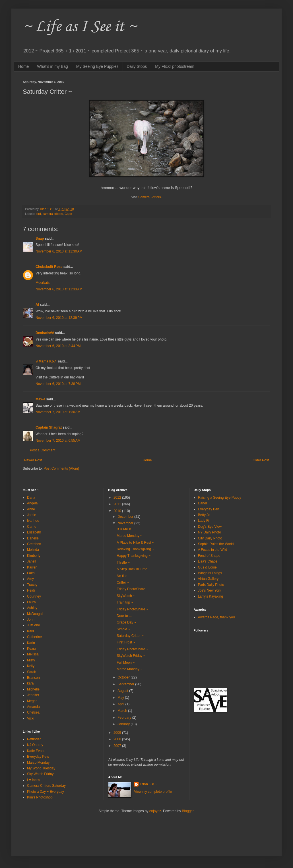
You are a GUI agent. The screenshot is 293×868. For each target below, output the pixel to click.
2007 (118, 746)
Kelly (31, 666)
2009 (118, 733)
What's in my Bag (52, 66)
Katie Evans (36, 751)
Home (23, 66)
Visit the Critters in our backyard (60, 377)
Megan (32, 701)
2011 (118, 504)
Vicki (31, 718)
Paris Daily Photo (211, 585)
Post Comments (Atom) (61, 468)
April (121, 704)
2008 (118, 739)
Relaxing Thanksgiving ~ (135, 549)
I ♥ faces (34, 780)
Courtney (34, 596)
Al (37, 305)
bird (38, 214)
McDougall (35, 614)
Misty (31, 660)
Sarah (32, 672)
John (31, 620)
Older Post (261, 460)
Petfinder (34, 739)
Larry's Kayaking (211, 596)
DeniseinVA (45, 333)
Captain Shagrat (49, 427)
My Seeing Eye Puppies (97, 66)
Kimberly (34, 556)
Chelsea (33, 712)
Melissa (33, 654)
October (124, 677)
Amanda (33, 707)
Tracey (32, 585)
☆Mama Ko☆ (46, 361)
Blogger (188, 811)
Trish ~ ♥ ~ (148, 784)
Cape (68, 214)
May (121, 698)
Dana (31, 498)
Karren (32, 567)
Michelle (33, 689)
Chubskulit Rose (49, 267)
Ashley (32, 608)
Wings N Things (210, 573)
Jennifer (33, 695)
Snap (40, 239)
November (126, 523)
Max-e (40, 399)
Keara (32, 649)
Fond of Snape (209, 556)
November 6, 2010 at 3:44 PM (58, 346)
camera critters (53, 214)
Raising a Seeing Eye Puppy (220, 498)
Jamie (32, 515)
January (124, 724)
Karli (30, 631)
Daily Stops (137, 66)
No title (122, 576)
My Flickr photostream (175, 66)
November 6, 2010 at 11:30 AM (59, 251)
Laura (31, 602)
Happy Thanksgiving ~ (134, 556)
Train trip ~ (125, 602)
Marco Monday (38, 763)
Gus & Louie (207, 567)
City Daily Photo (210, 538)
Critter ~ (123, 582)
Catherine (34, 637)
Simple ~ (123, 629)
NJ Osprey (35, 745)
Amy (30, 579)
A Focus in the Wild (213, 550)
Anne (31, 509)
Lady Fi (204, 521)
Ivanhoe (33, 521)
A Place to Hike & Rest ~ (135, 543)
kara (30, 683)
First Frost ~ (126, 642)
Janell (31, 561)
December (126, 517)
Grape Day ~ (126, 622)
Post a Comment (43, 450)
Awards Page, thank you (216, 617)
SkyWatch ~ (126, 596)
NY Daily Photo (210, 532)
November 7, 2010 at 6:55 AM (58, 441)
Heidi (31, 590)
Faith (31, 573)
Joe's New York (210, 590)
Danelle (33, 538)
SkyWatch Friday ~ (131, 656)
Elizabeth (34, 532)
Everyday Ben (209, 509)
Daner (203, 503)
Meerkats (43, 283)
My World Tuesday (41, 768)
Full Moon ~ (126, 663)
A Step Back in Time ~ (133, 569)
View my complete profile (153, 792)
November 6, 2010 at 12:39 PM (59, 318)
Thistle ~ (123, 563)
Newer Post (33, 460)
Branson (33, 678)
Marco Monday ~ (129, 536)
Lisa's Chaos (208, 561)
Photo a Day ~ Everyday (46, 792)
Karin (31, 643)
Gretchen (34, 544)
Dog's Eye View (210, 527)
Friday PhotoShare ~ (132, 589)
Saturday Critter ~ (130, 636)
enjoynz (155, 811)
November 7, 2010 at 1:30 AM (58, 412)
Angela (32, 503)
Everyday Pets (38, 757)
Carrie (32, 527)
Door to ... (124, 616)
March (123, 711)
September (126, 684)
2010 (118, 511)
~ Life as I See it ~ (80, 27)
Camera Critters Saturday (46, 786)
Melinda (33, 550)
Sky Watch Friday (40, 774)
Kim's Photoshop (40, 797)
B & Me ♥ (124, 529)
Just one (33, 625)
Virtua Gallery (208, 579)
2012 (118, 498)
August (123, 691)
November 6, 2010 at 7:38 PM (58, 384)
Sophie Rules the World (216, 544)
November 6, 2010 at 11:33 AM (59, 289)
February (125, 718)
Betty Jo (204, 515)
